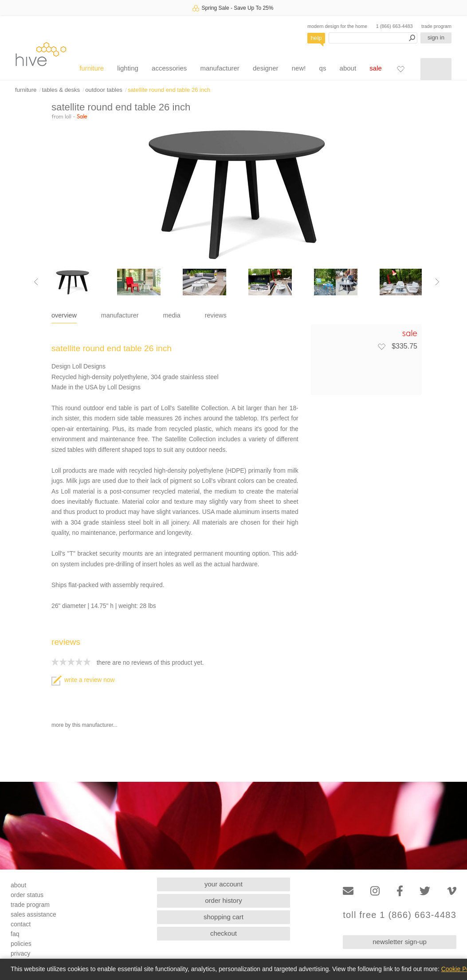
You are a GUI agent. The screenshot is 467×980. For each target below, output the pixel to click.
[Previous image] (36, 282)
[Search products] (373, 38)
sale (376, 68)
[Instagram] (375, 891)
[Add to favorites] (381, 346)
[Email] (348, 891)
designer (266, 68)
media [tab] (172, 315)
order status (27, 895)
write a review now (83, 680)
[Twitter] (425, 891)
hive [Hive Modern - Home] (41, 54)
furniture (92, 68)
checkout (224, 933)
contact (21, 924)
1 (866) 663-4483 (394, 26)
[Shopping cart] (436, 69)
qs (323, 68)
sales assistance (33, 914)
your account (224, 884)
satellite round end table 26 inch (169, 90)
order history (223, 900)
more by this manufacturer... (84, 725)
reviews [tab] (216, 315)
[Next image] (437, 282)
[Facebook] (400, 891)
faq (15, 934)
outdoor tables (104, 90)
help (316, 38)
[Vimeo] (452, 891)
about (348, 68)
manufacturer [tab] (120, 315)
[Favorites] (400, 69)
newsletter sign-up (400, 942)
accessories (169, 68)
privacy (20, 953)
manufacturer (220, 68)
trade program (436, 26)
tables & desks (61, 90)
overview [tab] (64, 315)
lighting (128, 68)
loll (68, 116)
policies (21, 944)
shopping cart (224, 917)
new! (299, 68)
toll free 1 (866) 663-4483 (400, 915)
